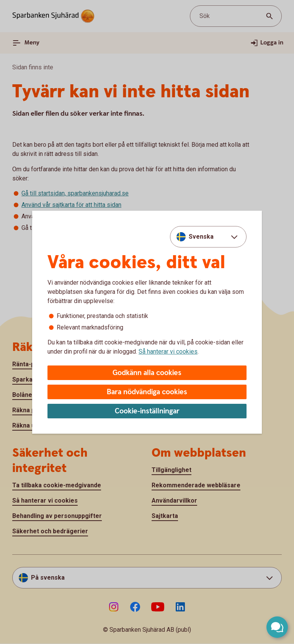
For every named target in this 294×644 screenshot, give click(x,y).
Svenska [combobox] (201, 237)
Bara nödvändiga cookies (147, 392)
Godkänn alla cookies (147, 373)
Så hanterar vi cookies (168, 351)
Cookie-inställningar (147, 411)
